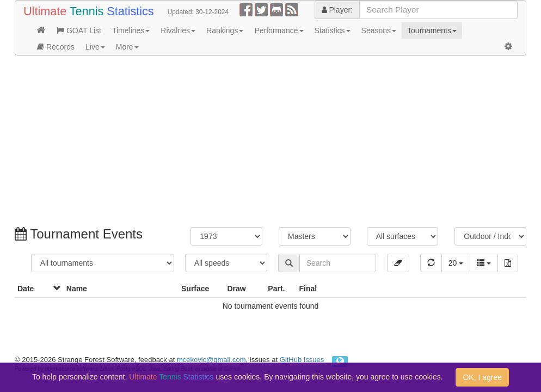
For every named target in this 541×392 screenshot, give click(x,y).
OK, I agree (482, 377)
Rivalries (178, 30)
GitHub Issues (302, 360)
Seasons (379, 30)
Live (95, 47)
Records (56, 47)
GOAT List (79, 30)
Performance (279, 30)
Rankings (225, 30)
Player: (337, 10)
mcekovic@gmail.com (211, 360)
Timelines (131, 30)
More (127, 47)
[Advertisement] (270, 143)
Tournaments (432, 30)
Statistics (333, 30)
